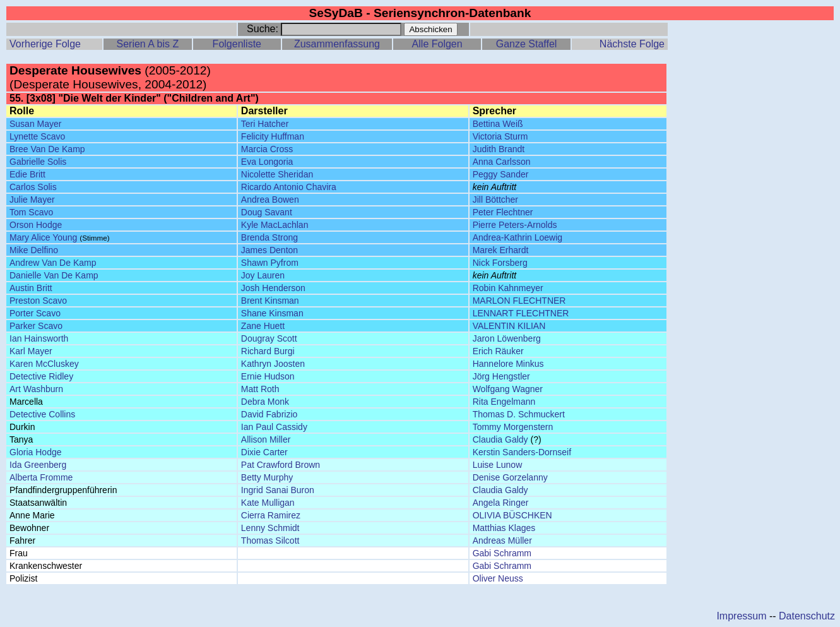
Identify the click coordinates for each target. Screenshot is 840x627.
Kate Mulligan (268, 503)
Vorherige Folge (45, 44)
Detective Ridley (41, 376)
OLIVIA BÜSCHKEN (512, 515)
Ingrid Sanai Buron (278, 490)
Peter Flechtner (503, 212)
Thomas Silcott (270, 540)
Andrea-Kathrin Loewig (518, 237)
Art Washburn (36, 389)
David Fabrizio (269, 414)
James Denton (269, 250)
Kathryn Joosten (273, 364)
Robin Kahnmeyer (508, 288)
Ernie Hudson (268, 376)
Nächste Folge (632, 44)
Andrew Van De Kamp (53, 263)
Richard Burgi (268, 351)
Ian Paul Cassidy (274, 427)
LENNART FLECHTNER (521, 313)
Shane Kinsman (272, 313)
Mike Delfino (34, 250)
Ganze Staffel (527, 44)
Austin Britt (31, 288)
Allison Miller (266, 439)
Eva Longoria (267, 162)
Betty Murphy (267, 477)
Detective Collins (42, 414)
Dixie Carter (264, 452)
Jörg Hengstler (501, 376)
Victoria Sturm (500, 136)
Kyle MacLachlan (275, 225)
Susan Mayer (35, 124)
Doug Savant (267, 212)
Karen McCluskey (44, 364)
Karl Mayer (31, 351)
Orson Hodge (36, 225)
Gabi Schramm (502, 553)
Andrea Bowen (270, 200)
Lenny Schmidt (270, 528)
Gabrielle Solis (38, 162)
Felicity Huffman (273, 136)
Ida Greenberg (38, 465)
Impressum (741, 616)
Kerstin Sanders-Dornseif (522, 452)
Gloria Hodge (36, 452)
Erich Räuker (498, 351)
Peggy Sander (501, 174)
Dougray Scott (269, 338)
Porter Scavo (35, 313)
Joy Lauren (263, 275)
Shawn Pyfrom (270, 263)
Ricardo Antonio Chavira (289, 187)
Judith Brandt (499, 149)
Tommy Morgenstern (513, 427)
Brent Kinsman (270, 301)
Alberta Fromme (41, 477)
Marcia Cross (267, 149)
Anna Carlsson (502, 162)
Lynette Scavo (37, 136)
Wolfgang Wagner (508, 389)
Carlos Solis (33, 187)
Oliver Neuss (498, 578)
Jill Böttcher (495, 200)
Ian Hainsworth (39, 338)
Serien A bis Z (147, 44)
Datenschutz (807, 616)
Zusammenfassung (337, 44)
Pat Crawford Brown (281, 465)
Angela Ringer (501, 503)
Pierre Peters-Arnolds (515, 225)
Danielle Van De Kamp (54, 275)
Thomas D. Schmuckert (519, 414)
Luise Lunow (498, 465)
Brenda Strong (269, 237)
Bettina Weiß (498, 124)
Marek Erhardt (501, 250)
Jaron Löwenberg (507, 338)
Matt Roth (260, 389)
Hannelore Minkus (508, 364)
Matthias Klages (504, 528)
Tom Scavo (31, 212)
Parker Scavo (36, 326)
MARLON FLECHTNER (519, 301)
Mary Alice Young (43, 237)
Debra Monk (265, 402)
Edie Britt (27, 174)
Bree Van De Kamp (47, 149)
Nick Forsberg (500, 263)
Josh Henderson (273, 288)
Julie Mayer (32, 200)
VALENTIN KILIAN (509, 326)
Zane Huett (263, 326)
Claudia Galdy (500, 439)
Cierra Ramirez (271, 515)
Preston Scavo (38, 301)
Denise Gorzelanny (510, 477)
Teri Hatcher (265, 124)
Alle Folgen (437, 44)
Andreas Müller (502, 540)
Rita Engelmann (504, 402)
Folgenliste (237, 44)
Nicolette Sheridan (277, 174)
